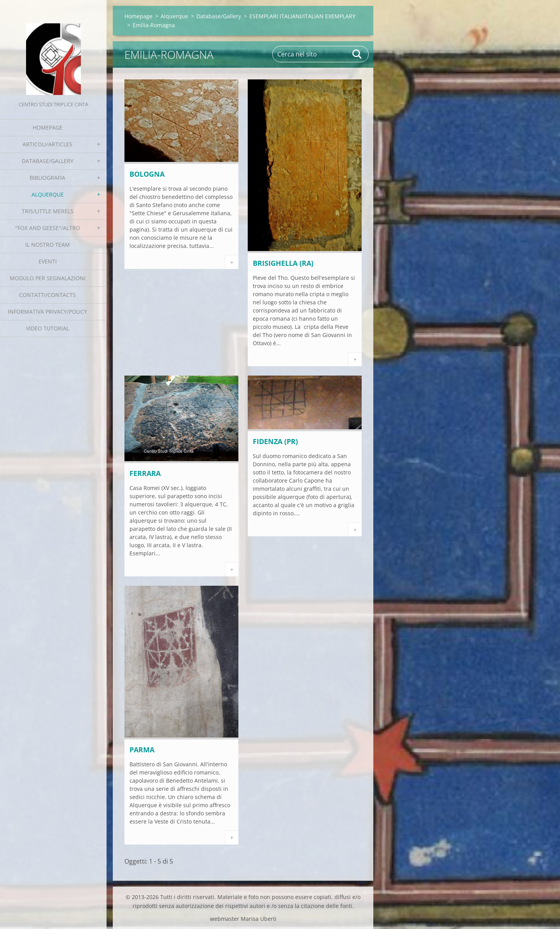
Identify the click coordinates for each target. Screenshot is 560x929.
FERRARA (145, 473)
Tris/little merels (48, 211)
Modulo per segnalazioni (48, 278)
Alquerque (48, 194)
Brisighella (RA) (283, 263)
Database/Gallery (48, 161)
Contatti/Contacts (47, 295)
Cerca (357, 54)
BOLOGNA (147, 174)
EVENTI (48, 261)
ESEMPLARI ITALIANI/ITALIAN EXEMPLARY (302, 16)
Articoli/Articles (47, 144)
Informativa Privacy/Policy (47, 312)
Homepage (48, 127)
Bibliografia (47, 178)
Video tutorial (48, 328)
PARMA (142, 750)
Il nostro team (48, 245)
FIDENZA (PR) (275, 441)
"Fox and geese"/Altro (48, 228)
